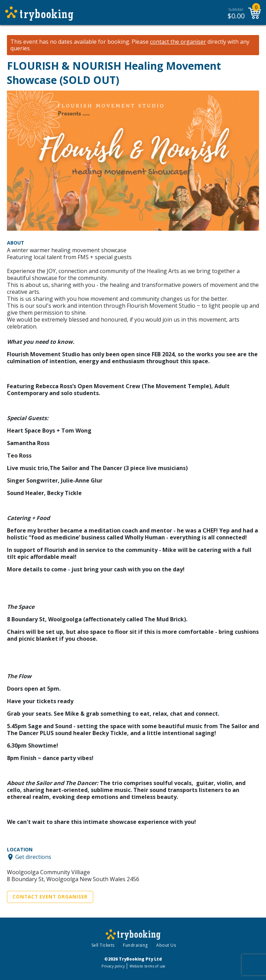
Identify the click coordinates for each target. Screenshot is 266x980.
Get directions (33, 857)
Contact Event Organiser (50, 897)
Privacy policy (113, 966)
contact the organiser (178, 42)
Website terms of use (147, 966)
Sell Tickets (103, 945)
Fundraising (135, 945)
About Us (166, 945)
